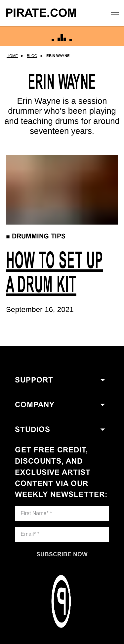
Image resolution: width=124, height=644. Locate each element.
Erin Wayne (58, 56)
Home (12, 56)
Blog (32, 56)
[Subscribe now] (62, 554)
